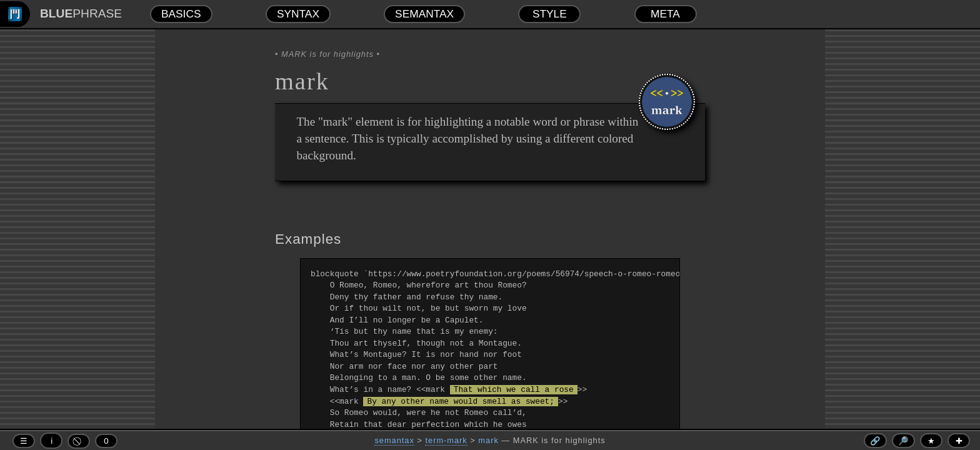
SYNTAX (298, 14)
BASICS (181, 14)
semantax (394, 440)
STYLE (550, 14)
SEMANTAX (424, 14)
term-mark (446, 440)
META (665, 14)
